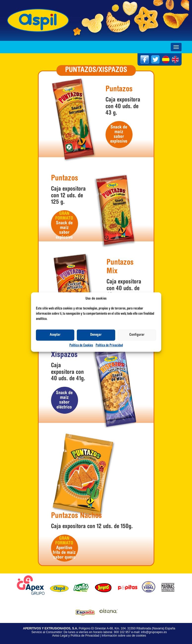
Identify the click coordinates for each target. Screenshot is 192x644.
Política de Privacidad (109, 346)
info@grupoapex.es (154, 632)
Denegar (96, 335)
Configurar (137, 335)
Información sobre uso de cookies (124, 636)
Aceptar (55, 335)
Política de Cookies (81, 346)
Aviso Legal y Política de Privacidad (76, 636)
